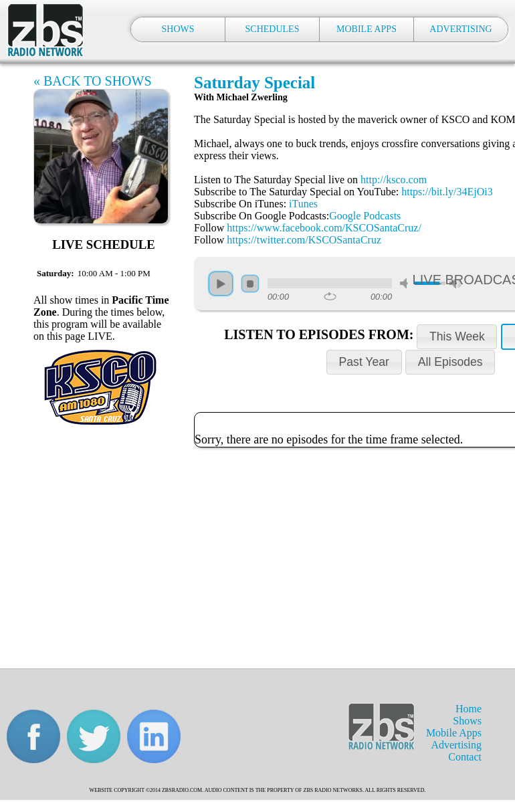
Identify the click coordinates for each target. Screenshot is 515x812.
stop (250, 284)
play (221, 284)
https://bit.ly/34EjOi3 (447, 192)
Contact (465, 757)
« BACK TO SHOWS (93, 81)
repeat (330, 296)
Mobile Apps (454, 733)
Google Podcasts (365, 216)
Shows (467, 721)
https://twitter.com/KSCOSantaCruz (304, 240)
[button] (457, 337)
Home (469, 709)
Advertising (456, 745)
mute (406, 283)
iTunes (303, 204)
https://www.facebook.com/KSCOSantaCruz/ (324, 228)
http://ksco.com (394, 180)
